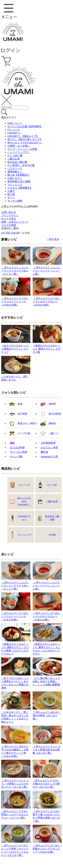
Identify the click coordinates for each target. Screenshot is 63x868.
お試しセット (15, 123)
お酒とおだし (15, 178)
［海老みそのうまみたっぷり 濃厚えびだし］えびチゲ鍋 (47, 349)
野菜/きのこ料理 (26, 424)
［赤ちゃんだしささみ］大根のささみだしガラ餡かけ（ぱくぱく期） (46, 784)
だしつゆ (52, 485)
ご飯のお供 (14, 159)
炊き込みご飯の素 (17, 162)
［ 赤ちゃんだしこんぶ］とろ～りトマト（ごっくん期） (47, 271)
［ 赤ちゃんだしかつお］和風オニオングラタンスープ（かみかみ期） (47, 849)
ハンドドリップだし (19, 152)
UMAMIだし (14, 133)
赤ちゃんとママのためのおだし (25, 143)
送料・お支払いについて (15, 222)
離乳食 (44, 452)
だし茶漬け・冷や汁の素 (21, 165)
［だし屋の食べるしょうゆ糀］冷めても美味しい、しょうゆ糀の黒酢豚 (46, 681)
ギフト (11, 198)
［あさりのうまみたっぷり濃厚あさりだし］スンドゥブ (15, 349)
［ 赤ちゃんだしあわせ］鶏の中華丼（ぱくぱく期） (47, 715)
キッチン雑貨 (15, 201)
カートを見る (9, 219)
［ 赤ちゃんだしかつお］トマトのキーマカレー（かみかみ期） (47, 302)
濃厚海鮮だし (15, 172)
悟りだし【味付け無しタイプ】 (25, 139)
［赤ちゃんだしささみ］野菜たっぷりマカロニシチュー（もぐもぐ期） (15, 814)
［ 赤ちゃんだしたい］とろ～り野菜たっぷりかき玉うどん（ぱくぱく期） (15, 784)
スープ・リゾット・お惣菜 (22, 149)
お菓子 (11, 191)
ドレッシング (15, 185)
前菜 (20, 404)
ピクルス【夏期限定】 (20, 188)
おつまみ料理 (17, 448)
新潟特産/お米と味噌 (19, 181)
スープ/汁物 (24, 433)
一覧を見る (53, 239)
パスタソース (15, 168)
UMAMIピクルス (24, 518)
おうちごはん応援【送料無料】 (25, 126)
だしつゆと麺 (15, 156)
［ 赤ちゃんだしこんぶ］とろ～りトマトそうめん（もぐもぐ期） (15, 271)
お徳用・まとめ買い (19, 146)
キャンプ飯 (16, 456)
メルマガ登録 (9, 225)
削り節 (11, 194)
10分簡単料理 (48, 443)
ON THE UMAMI (10, 233)
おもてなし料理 (49, 448)
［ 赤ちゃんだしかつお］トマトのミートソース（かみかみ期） (15, 302)
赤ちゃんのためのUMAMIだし (24, 501)
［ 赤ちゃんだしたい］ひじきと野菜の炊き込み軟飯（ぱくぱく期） (47, 750)
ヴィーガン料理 (19, 452)
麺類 (12, 443)
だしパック (14, 130)
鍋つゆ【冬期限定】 (19, 175)
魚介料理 (22, 414)
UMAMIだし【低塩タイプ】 (23, 136)
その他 (52, 535)
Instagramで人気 (49, 456)
